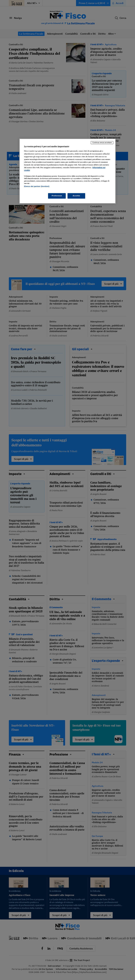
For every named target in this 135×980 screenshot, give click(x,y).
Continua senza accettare (102, 143)
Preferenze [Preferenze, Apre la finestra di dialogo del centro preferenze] (57, 196)
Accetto (76, 196)
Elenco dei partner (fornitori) (37, 186)
